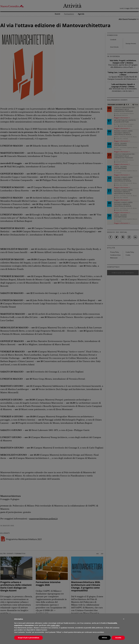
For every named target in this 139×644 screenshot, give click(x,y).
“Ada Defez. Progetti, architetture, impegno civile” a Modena (123, 62)
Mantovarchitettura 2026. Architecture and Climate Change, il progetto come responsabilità (86, 586)
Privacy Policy (115, 252)
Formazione (69, 14)
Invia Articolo (114, 47)
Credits (128, 255)
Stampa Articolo (131, 43)
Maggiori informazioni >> (122, 118)
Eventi (57, 14)
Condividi (113, 40)
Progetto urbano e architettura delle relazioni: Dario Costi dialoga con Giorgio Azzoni (16, 586)
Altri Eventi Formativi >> (129, 19)
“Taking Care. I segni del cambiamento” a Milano (123, 74)
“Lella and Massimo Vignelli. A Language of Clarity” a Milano (123, 85)
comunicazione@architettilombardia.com (66, 637)
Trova (136, 105)
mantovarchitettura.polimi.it (43, 519)
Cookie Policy (130, 252)
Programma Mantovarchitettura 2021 (24, 539)
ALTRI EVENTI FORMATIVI (13, 553)
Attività (72, 6)
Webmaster (114, 258)
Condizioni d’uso (115, 255)
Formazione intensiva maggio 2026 (48, 584)
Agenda (81, 14)
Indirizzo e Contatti (123, 273)
